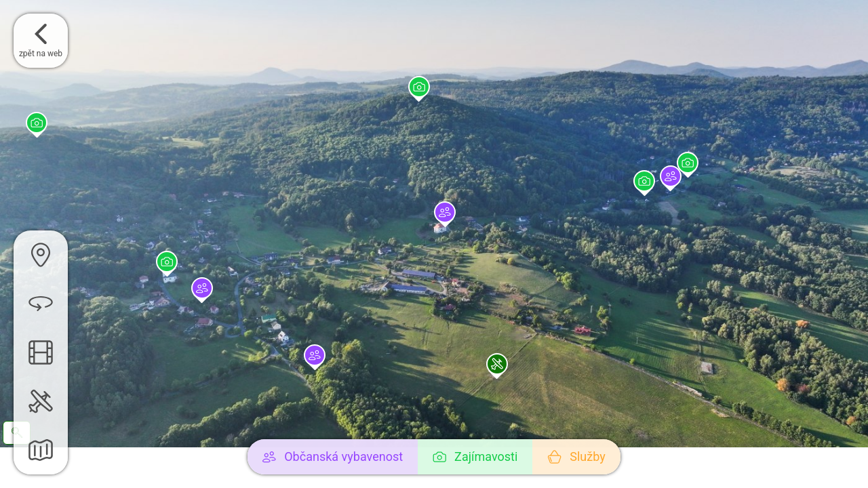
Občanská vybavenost (333, 457)
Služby (576, 457)
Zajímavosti (475, 457)
